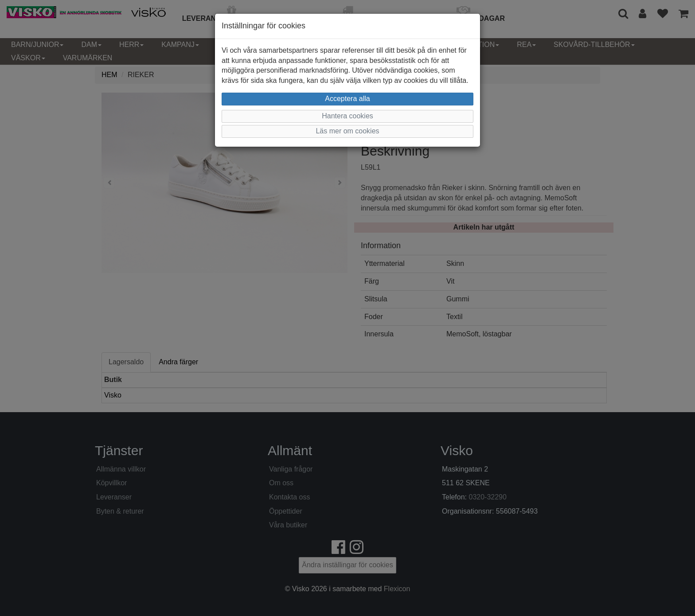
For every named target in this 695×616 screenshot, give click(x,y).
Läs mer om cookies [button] (347, 131)
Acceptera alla (347, 99)
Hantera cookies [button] (347, 116)
